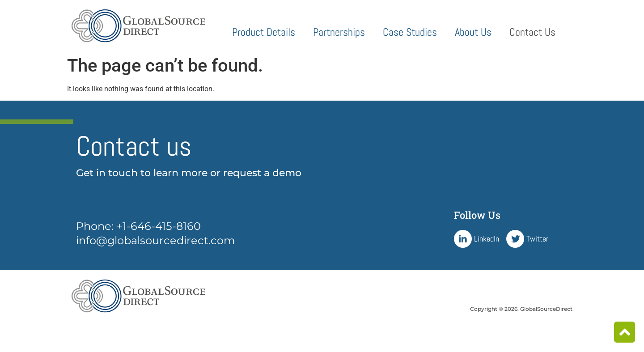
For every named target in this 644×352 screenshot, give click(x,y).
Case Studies (410, 32)
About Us (473, 32)
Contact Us (532, 32)
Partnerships (339, 32)
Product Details (264, 32)
